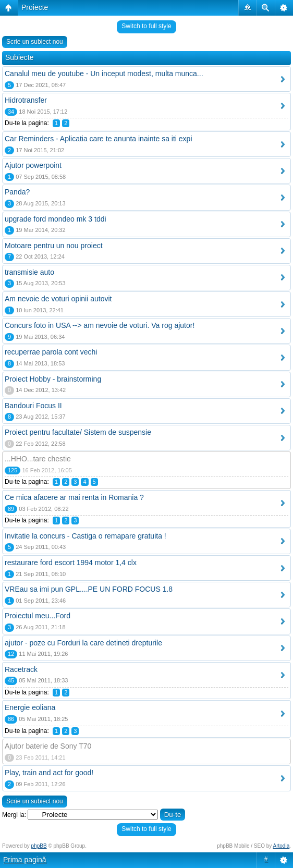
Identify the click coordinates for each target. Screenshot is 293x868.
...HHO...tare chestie (38, 459)
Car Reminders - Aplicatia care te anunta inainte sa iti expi (99, 139)
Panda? (17, 192)
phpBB (39, 846)
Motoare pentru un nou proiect (54, 246)
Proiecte (35, 7)
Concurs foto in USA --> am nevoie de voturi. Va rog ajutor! (100, 325)
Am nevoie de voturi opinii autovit (58, 299)
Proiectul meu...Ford (38, 616)
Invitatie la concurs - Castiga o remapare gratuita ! (86, 536)
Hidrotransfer (26, 100)
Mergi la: (14, 815)
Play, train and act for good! (49, 773)
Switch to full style (146, 26)
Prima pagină (25, 860)
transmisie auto (29, 272)
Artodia (282, 846)
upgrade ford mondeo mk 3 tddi (56, 219)
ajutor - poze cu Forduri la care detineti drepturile (83, 643)
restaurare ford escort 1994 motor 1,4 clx (71, 563)
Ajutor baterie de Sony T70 (48, 746)
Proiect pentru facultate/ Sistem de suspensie (78, 432)
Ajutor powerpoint (33, 165)
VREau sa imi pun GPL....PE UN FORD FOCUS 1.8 (89, 589)
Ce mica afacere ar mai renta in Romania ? (74, 497)
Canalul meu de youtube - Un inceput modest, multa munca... (104, 74)
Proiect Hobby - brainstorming (53, 379)
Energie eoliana (30, 707)
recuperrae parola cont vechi (51, 352)
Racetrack (21, 669)
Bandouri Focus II (33, 406)
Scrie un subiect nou (35, 42)
